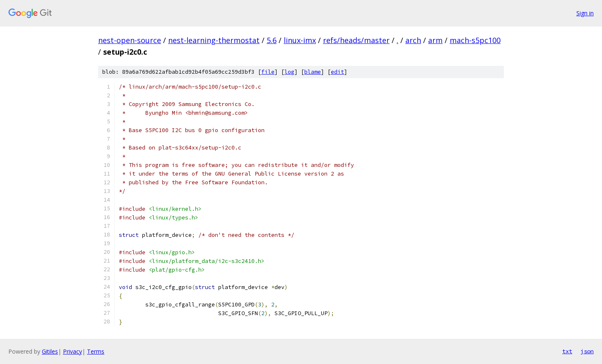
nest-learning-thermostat (214, 40)
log (289, 72)
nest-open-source (130, 40)
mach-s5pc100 (475, 40)
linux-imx (300, 40)
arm (435, 40)
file (268, 72)
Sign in (585, 13)
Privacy (72, 351)
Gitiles (50, 351)
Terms (96, 351)
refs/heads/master (356, 40)
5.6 (272, 40)
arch (413, 40)
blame (313, 72)
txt (567, 351)
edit (337, 72)
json (587, 351)
